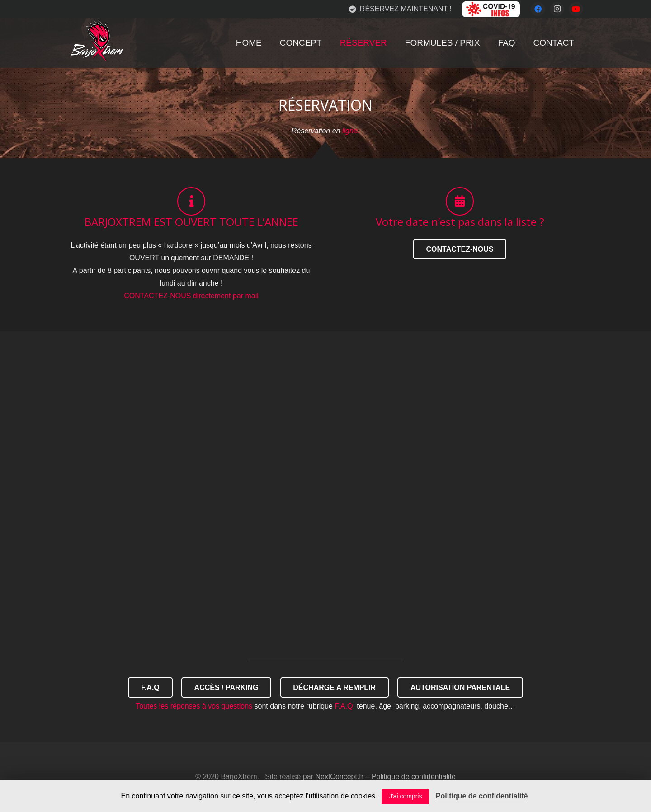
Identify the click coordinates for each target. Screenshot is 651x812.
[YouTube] (576, 9)
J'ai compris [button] (405, 796)
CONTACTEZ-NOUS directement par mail (191, 296)
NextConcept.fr (339, 777)
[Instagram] (557, 9)
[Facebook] (538, 9)
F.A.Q (344, 706)
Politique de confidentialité (414, 777)
